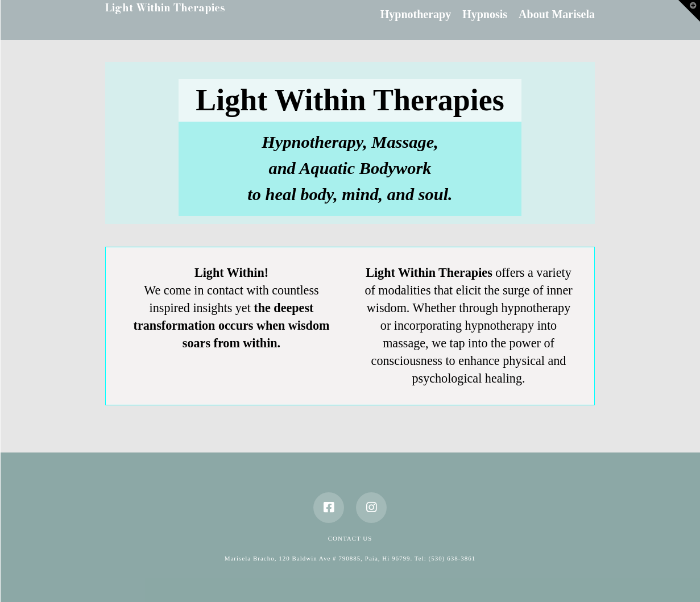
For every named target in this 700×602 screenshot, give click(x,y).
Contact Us (350, 538)
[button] (689, 11)
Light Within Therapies (165, 8)
